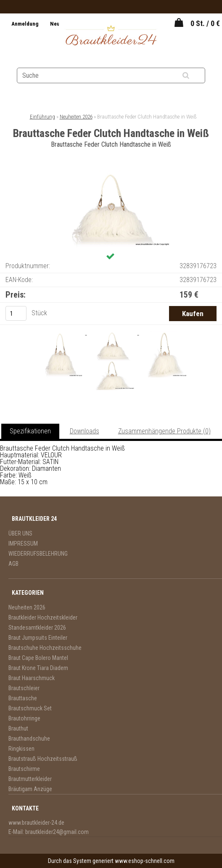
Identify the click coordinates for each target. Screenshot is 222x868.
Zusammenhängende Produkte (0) (164, 431)
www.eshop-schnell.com (145, 861)
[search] (196, 76)
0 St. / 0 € (205, 23)
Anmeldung (25, 24)
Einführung (42, 117)
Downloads (85, 431)
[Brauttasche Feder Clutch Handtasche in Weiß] (111, 174)
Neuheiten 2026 (76, 117)
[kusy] (16, 313)
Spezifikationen (30, 431)
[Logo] (111, 37)
